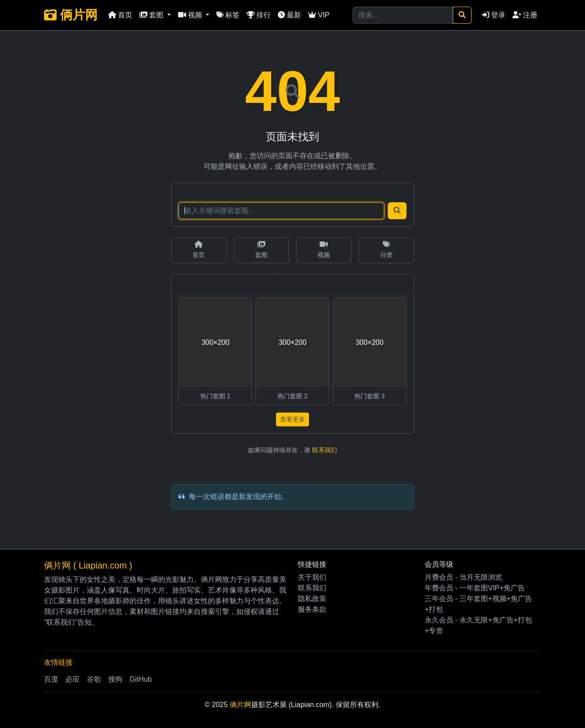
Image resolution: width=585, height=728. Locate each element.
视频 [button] (191, 15)
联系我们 (325, 450)
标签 (228, 15)
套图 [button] (152, 15)
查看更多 (292, 419)
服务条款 (312, 609)
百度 (51, 679)
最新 (289, 15)
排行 (259, 15)
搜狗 (115, 679)
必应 (73, 679)
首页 (120, 15)
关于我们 (312, 577)
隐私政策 (312, 599)
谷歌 (94, 679)
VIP (319, 15)
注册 (525, 15)
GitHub (141, 679)
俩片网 (71, 15)
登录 (494, 15)
